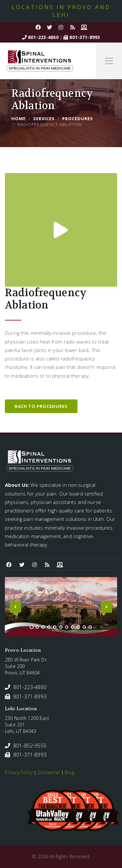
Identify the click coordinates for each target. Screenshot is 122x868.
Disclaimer (48, 772)
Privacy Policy (19, 772)
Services (44, 119)
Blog (69, 772)
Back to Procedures (41, 406)
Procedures (78, 119)
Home (19, 119)
